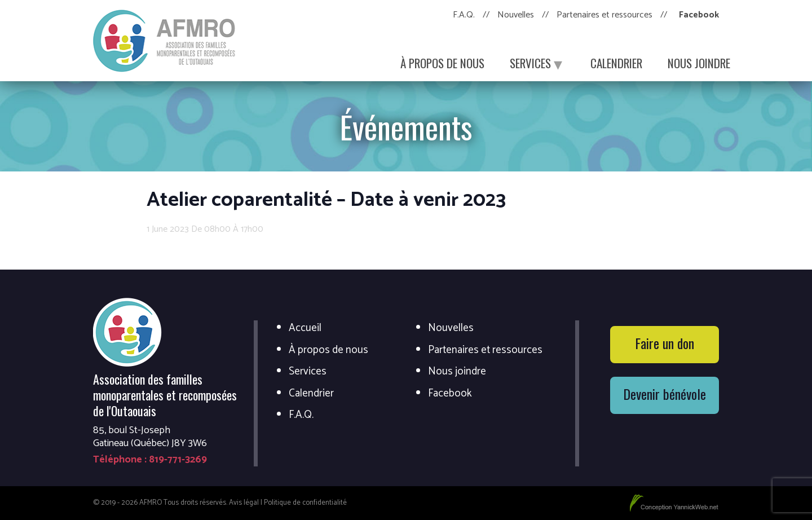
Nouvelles (516, 15)
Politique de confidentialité (305, 503)
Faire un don (665, 343)
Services (537, 63)
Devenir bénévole (665, 394)
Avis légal (244, 503)
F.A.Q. (464, 15)
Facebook (699, 15)
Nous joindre (699, 63)
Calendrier (616, 63)
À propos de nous (442, 63)
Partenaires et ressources (604, 15)
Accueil (305, 329)
